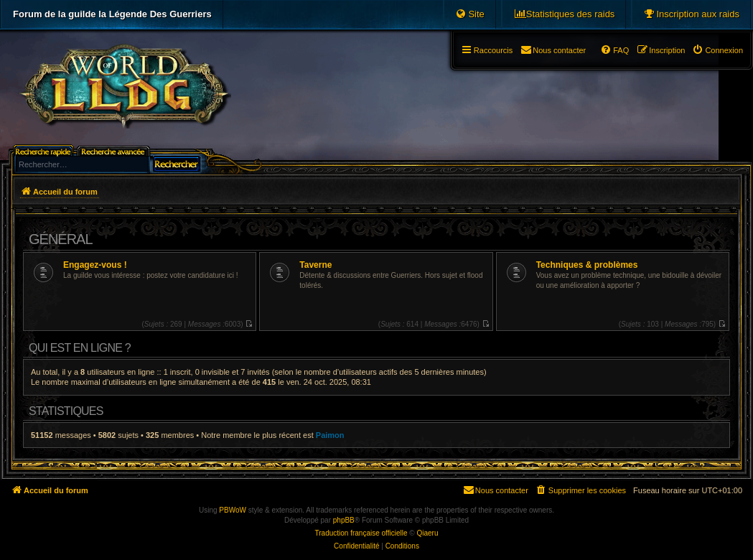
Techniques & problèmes (587, 265)
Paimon (330, 435)
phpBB (344, 520)
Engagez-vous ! (95, 265)
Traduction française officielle (361, 533)
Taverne (315, 265)
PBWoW (233, 510)
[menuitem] (691, 14)
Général (61, 239)
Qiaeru (427, 533)
